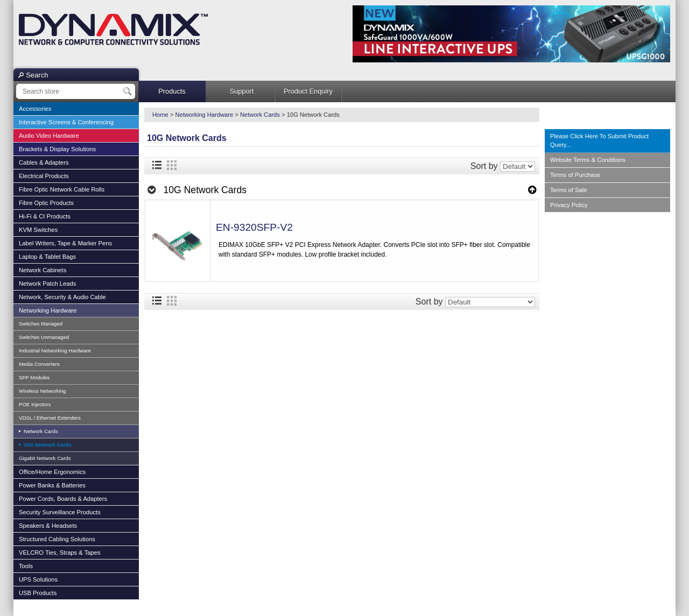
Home (160, 115)
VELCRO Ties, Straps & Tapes (60, 553)
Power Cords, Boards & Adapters (63, 499)
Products (172, 91)
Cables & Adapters (44, 162)
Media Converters (39, 364)
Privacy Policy (569, 205)
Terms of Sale (568, 190)
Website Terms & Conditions (588, 160)
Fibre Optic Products (46, 203)
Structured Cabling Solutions (57, 539)
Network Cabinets (43, 270)
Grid (172, 165)
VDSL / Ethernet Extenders (50, 418)
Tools (26, 566)
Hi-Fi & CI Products (45, 216)
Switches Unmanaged (44, 337)
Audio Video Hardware (49, 136)
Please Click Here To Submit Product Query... (599, 141)
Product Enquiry (308, 91)
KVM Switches (38, 230)
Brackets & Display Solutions (57, 149)
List (157, 165)
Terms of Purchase (575, 175)
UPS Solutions (38, 579)
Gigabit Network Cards (45, 458)
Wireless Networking (42, 391)
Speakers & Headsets (48, 526)
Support (242, 91)
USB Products (38, 593)
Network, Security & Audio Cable (62, 297)
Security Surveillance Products (60, 512)
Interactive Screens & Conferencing (66, 122)
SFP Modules (34, 377)
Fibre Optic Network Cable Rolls (62, 189)
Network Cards (40, 431)
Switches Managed (41, 324)
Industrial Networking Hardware (55, 351)
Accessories (35, 109)
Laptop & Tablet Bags (47, 257)
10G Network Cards (47, 445)
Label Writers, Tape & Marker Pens (65, 243)
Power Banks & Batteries (52, 485)
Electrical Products (44, 176)
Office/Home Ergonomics (52, 472)
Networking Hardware (48, 310)
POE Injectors (35, 404)
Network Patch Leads (47, 284)
